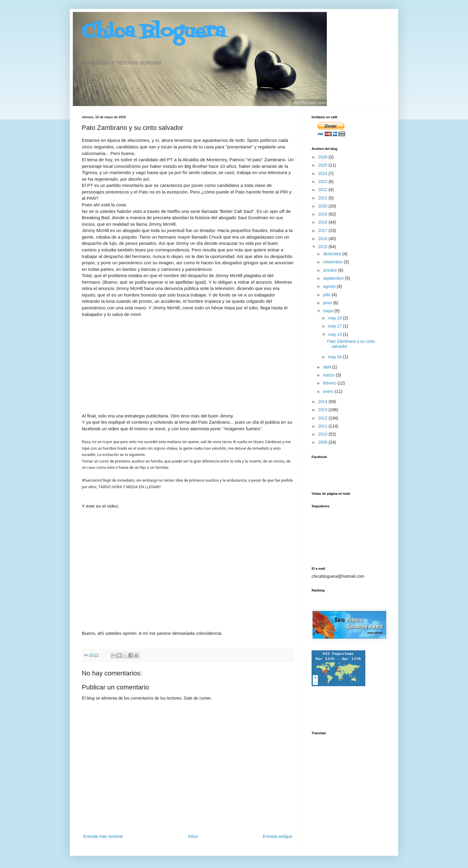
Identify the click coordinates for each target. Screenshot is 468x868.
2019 (323, 214)
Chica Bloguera (154, 32)
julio (327, 295)
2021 (323, 198)
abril (327, 367)
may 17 (335, 326)
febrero (330, 383)
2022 (323, 190)
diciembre (333, 254)
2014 (323, 402)
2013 (323, 410)
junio (328, 303)
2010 (323, 434)
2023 (323, 182)
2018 (323, 222)
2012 (323, 418)
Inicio (193, 836)
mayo (329, 311)
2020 (323, 206)
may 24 (335, 318)
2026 (323, 157)
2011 (323, 426)
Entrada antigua (277, 836)
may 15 (335, 334)
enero (329, 391)
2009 (323, 442)
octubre (331, 270)
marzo (329, 375)
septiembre (334, 278)
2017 (323, 231)
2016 (323, 239)
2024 (323, 173)
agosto (330, 286)
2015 (323, 247)
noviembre (333, 262)
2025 (323, 165)
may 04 (335, 357)
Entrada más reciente (103, 836)
